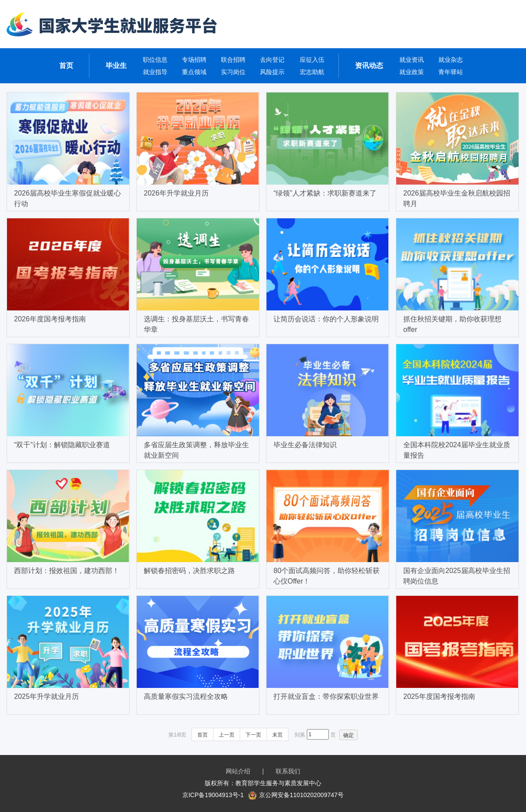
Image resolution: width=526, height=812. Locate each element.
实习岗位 (233, 72)
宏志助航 (312, 72)
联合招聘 (233, 60)
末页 (277, 735)
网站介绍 (238, 771)
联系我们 (288, 771)
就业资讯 (412, 60)
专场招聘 (194, 60)
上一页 (227, 735)
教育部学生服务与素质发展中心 (278, 783)
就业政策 (412, 72)
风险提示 (272, 72)
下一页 (253, 735)
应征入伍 (312, 60)
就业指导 (155, 72)
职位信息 (155, 60)
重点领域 (194, 72)
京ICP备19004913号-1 (213, 795)
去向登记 (272, 60)
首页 (66, 66)
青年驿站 (451, 72)
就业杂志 (451, 60)
